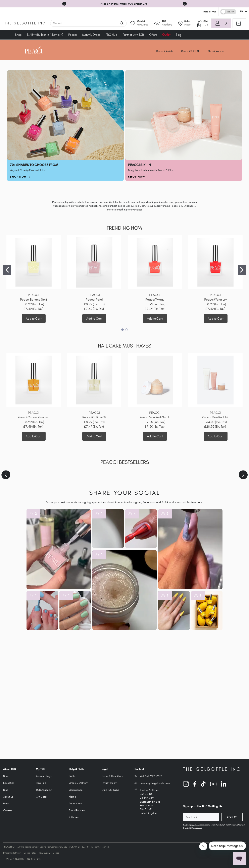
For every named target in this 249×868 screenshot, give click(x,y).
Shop (18, 35)
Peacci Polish (164, 51)
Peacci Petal (94, 299)
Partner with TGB (133, 35)
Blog (179, 35)
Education (9, 783)
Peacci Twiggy (155, 299)
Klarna (72, 797)
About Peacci (216, 51)
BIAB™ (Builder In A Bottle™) (45, 35)
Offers (153, 35)
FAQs (72, 776)
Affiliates (74, 817)
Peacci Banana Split (34, 299)
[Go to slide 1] (7, 270)
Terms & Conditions (112, 776)
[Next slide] (185, 4)
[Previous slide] (6, 475)
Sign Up (232, 817)
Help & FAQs (210, 12)
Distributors (75, 803)
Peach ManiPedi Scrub (155, 417)
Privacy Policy (109, 783)
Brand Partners (77, 810)
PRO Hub (111, 35)
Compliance (76, 790)
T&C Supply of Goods (49, 853)
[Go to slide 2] (242, 270)
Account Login (44, 776)
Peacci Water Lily (215, 299)
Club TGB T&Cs (110, 790)
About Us (8, 797)
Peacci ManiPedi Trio (215, 417)
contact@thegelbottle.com (155, 783)
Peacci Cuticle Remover (34, 417)
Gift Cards (42, 797)
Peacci (73, 35)
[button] (59, 549)
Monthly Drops (91, 35)
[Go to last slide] (64, 4)
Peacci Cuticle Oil (94, 417)
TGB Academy (44, 790)
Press (6, 803)
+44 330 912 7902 (151, 776)
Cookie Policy (30, 853)
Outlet (166, 35)
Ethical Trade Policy (12, 853)
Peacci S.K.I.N (190, 51)
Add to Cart (34, 319)
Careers (8, 810)
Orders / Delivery (78, 783)
